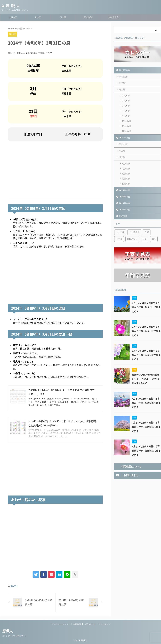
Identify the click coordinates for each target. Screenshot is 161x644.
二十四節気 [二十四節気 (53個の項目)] (134, 232)
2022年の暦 (125, 210)
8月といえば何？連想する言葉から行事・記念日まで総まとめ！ (146, 307)
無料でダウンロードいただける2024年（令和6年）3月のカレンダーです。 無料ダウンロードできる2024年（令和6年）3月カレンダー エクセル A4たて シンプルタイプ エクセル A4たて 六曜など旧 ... (64, 402)
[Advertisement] (55, 169)
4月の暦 (126, 179)
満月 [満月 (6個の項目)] (154, 239)
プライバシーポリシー (61, 624)
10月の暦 (126, 121)
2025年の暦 (125, 190)
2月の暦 (126, 169)
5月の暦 (126, 96)
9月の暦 (126, 116)
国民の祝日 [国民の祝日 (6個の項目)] (132, 239)
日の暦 (63, 17)
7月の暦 (126, 106)
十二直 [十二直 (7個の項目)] (119, 239)
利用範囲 (77, 624)
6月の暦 (126, 101)
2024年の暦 (125, 197)
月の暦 (38, 17)
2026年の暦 (125, 70)
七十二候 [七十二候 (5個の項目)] (120, 232)
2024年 (14, 586)
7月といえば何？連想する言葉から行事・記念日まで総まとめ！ (146, 331)
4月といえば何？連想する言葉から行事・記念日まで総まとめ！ (146, 427)
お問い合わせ (90, 624)
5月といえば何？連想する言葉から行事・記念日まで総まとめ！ (146, 403)
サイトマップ (104, 624)
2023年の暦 (125, 203)
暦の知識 (88, 17)
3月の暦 (126, 174)
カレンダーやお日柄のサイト (15, 636)
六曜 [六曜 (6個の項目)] (147, 232)
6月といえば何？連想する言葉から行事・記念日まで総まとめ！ (146, 355)
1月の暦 (126, 164)
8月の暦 (126, 111)
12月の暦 (126, 131)
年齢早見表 (113, 17)
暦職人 (8, 631)
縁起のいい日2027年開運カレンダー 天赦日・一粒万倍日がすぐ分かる (145, 379)
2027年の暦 (125, 138)
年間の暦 (13, 17)
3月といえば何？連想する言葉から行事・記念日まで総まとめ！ (146, 451)
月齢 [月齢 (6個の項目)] (145, 239)
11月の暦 (126, 126)
